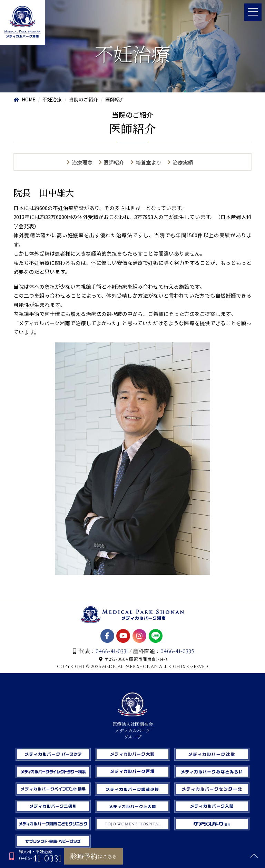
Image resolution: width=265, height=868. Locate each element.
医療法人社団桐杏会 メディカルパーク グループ (132, 724)
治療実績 (184, 162)
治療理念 (81, 162)
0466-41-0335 (178, 647)
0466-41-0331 (112, 647)
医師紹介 (114, 162)
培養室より (149, 162)
